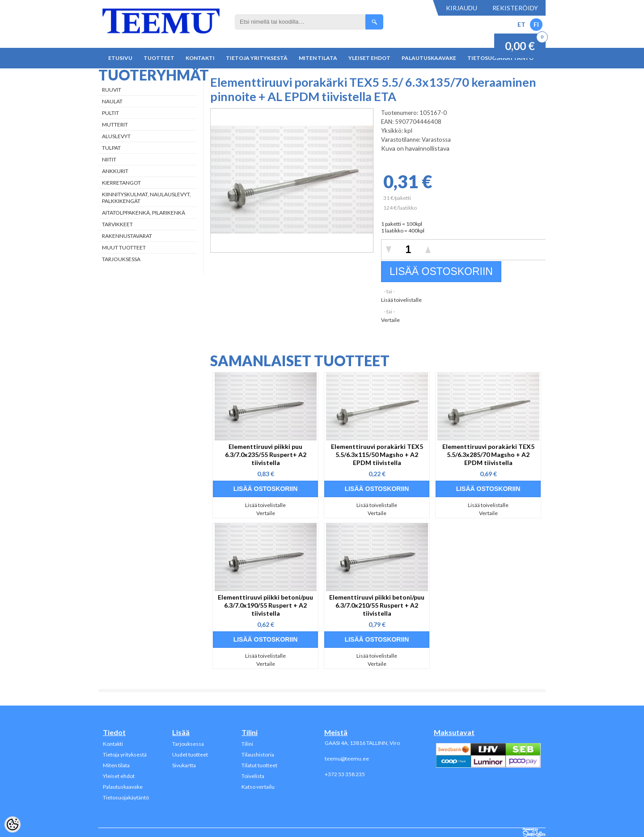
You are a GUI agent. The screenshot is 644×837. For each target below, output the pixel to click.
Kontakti (200, 58)
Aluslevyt (116, 136)
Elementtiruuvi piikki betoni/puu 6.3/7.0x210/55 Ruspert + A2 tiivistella (377, 605)
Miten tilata (318, 58)
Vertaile (390, 320)
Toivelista (253, 776)
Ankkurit (115, 171)
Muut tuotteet (124, 247)
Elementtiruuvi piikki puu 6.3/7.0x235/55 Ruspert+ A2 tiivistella (266, 454)
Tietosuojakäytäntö (126, 797)
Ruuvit (112, 90)
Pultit (110, 113)
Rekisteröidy (515, 8)
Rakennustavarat (127, 236)
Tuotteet (159, 58)
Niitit (109, 159)
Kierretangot (121, 183)
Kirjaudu (462, 8)
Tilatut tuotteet (259, 765)
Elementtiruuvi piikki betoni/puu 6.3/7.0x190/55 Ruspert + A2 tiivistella (265, 605)
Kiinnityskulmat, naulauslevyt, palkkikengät (146, 198)
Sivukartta (184, 765)
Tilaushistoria (258, 755)
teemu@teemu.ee (347, 759)
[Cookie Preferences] (13, 824)
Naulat (112, 101)
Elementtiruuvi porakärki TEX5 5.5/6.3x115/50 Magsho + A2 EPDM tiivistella (377, 454)
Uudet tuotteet (190, 755)
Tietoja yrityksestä (257, 58)
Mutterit (115, 125)
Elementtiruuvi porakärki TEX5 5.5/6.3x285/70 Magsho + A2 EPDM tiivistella (488, 454)
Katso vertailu (258, 787)
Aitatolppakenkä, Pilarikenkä (144, 213)
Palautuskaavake (429, 58)
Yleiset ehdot (369, 58)
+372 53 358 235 (345, 774)
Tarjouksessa (121, 259)
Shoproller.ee (534, 833)
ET (521, 24)
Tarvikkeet (117, 224)
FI (536, 24)
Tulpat (111, 148)
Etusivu (120, 58)
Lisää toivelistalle (401, 300)
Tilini (247, 744)
